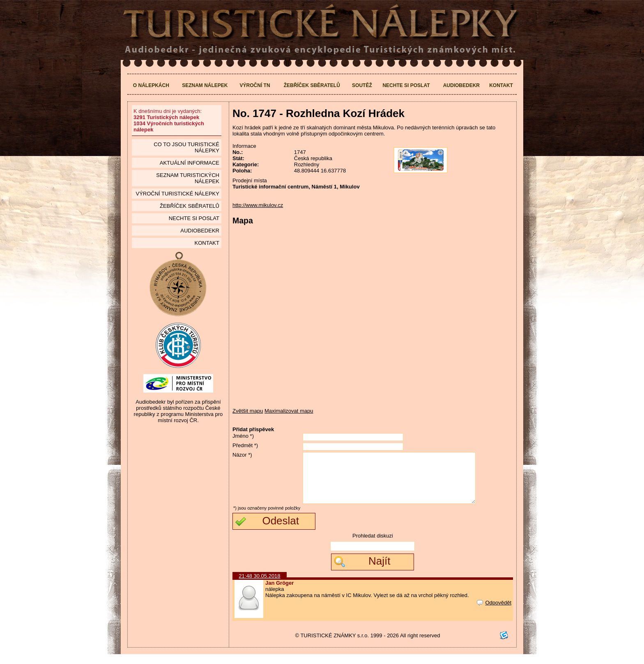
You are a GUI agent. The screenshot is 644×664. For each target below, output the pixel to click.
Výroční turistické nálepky (177, 194)
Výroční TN (255, 85)
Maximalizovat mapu (289, 411)
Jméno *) (243, 436)
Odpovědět (494, 612)
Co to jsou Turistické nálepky (186, 147)
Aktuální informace (190, 163)
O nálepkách (151, 85)
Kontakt (501, 85)
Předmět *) (245, 445)
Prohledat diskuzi (373, 546)
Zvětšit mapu (248, 411)
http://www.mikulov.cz (258, 205)
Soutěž (362, 85)
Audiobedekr (461, 85)
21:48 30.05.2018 (259, 586)
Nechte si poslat (406, 85)
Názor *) (242, 455)
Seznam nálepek (205, 85)
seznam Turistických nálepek (188, 178)
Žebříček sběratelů (312, 85)
